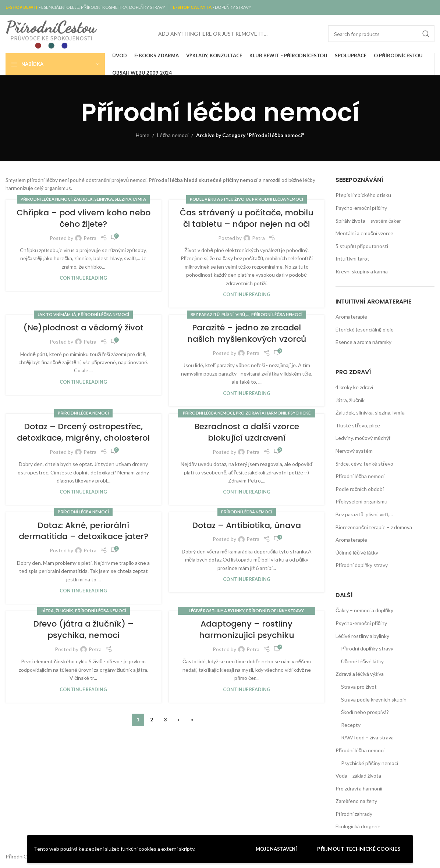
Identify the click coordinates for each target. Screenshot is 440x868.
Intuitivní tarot (352, 259)
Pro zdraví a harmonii (261, 413)
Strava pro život (359, 687)
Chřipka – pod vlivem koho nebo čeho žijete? (84, 218)
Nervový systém (354, 451)
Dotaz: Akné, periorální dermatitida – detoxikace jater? (84, 531)
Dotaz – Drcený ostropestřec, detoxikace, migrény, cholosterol (83, 432)
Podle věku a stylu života (220, 199)
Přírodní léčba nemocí (46, 199)
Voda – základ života (358, 776)
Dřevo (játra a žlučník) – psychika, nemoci (83, 630)
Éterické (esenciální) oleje (365, 329)
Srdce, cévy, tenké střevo (364, 464)
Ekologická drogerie (358, 826)
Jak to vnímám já (57, 314)
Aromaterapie (351, 317)
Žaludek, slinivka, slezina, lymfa (110, 199)
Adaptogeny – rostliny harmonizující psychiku (247, 630)
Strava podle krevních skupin (374, 700)
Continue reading (83, 278)
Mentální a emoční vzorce (364, 233)
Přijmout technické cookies (359, 849)
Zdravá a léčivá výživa (360, 674)
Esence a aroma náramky (363, 342)
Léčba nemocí (173, 135)
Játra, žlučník (57, 611)
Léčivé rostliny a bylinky (217, 611)
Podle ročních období (360, 489)
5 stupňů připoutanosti (362, 246)
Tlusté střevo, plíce (358, 425)
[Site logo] (52, 33)
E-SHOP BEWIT (22, 7)
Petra (90, 238)
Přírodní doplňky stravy (275, 611)
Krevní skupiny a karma (362, 271)
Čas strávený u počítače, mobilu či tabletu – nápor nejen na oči (247, 218)
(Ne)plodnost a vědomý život (83, 328)
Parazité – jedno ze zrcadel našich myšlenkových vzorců (247, 333)
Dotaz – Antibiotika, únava (246, 525)
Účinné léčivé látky (357, 553)
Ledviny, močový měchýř (363, 438)
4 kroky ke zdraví (354, 387)
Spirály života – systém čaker (368, 221)
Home (143, 135)
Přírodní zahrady (354, 814)
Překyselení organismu (361, 501)
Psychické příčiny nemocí (370, 763)
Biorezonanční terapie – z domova (374, 527)
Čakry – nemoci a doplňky (364, 610)
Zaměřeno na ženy (356, 801)
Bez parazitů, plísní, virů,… (364, 514)
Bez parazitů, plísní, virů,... (220, 314)
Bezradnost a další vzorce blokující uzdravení (247, 432)
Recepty (351, 725)
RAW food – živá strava (367, 737)
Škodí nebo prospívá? (365, 712)
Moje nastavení (276, 849)
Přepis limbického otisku (363, 195)
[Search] (381, 34)
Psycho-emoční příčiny (361, 208)
